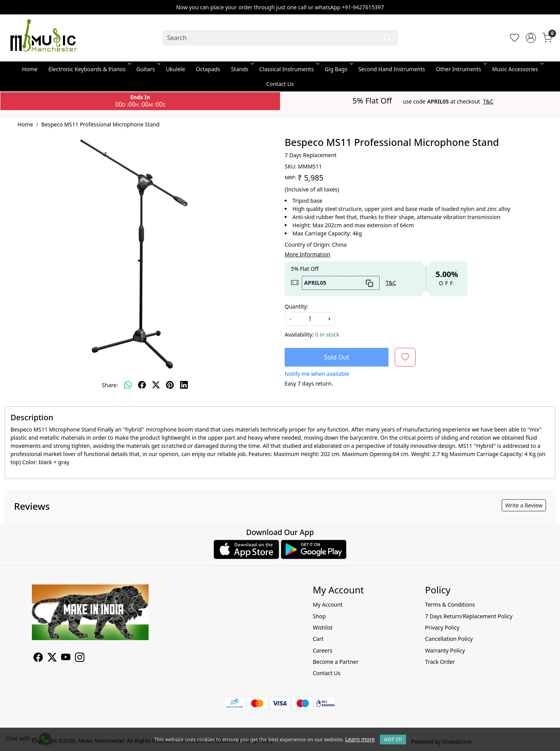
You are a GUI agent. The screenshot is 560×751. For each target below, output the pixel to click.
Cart (318, 639)
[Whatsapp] (128, 385)
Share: (110, 385)
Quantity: (297, 306)
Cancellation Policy (449, 639)
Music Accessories (517, 69)
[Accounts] (531, 38)
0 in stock (327, 334)
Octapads (208, 69)
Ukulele (175, 69)
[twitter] (156, 385)
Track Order (440, 662)
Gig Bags (338, 69)
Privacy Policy (442, 627)
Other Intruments (461, 69)
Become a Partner (336, 662)
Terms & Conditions (450, 604)
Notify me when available (317, 374)
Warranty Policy (445, 650)
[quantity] (310, 319)
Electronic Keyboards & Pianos (89, 69)
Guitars (148, 69)
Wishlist (323, 627)
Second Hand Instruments (392, 69)
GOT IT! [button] (393, 739)
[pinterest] (170, 385)
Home (30, 69)
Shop (319, 616)
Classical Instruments (289, 69)
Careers (322, 650)
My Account (328, 604)
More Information (307, 254)
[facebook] (142, 385)
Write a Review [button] (524, 505)
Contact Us (280, 84)
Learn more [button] (360, 739)
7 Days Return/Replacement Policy (469, 616)
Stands (242, 69)
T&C (488, 102)
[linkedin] (184, 385)
